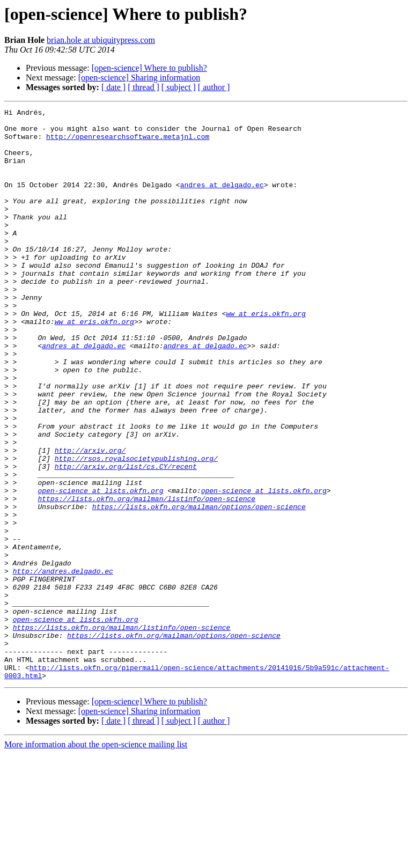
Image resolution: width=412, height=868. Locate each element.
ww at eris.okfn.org (266, 355)
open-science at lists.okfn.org (100, 568)
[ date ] (113, 87)
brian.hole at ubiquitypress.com (101, 40)
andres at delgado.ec (222, 201)
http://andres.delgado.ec (63, 664)
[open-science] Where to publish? (149, 68)
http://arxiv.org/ (90, 519)
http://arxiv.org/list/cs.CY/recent (126, 539)
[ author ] (214, 87)
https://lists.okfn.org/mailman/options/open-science (199, 587)
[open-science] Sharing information (139, 78)
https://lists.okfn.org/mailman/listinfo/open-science (146, 577)
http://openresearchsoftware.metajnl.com (128, 143)
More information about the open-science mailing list (96, 859)
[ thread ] (144, 87)
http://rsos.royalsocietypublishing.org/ (136, 529)
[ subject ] (179, 87)
